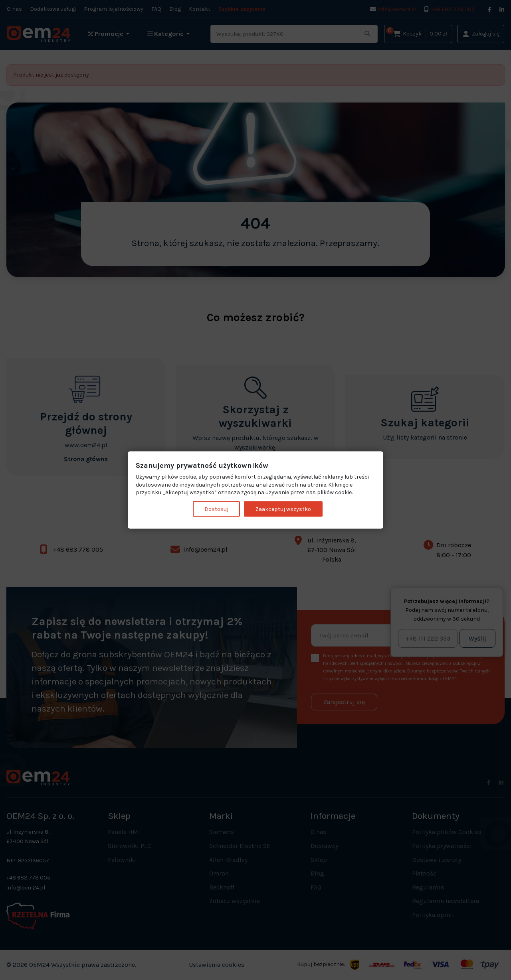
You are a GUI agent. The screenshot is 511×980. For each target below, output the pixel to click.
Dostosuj (216, 509)
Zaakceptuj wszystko (283, 509)
